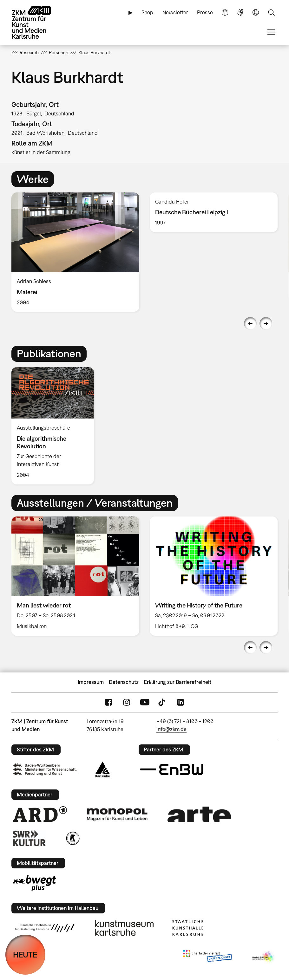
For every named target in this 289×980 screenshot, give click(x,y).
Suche (271, 13)
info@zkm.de (171, 729)
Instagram (127, 702)
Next (266, 323)
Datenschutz (124, 682)
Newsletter (175, 12)
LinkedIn (181, 702)
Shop (147, 12)
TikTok (162, 702)
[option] (76, 252)
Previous (250, 323)
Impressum (91, 682)
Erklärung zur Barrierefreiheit (177, 682)
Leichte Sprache (225, 13)
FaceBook (108, 702)
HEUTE (25, 954)
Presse (205, 12)
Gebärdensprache (240, 13)
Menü (271, 32)
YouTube (145, 702)
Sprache (256, 13)
